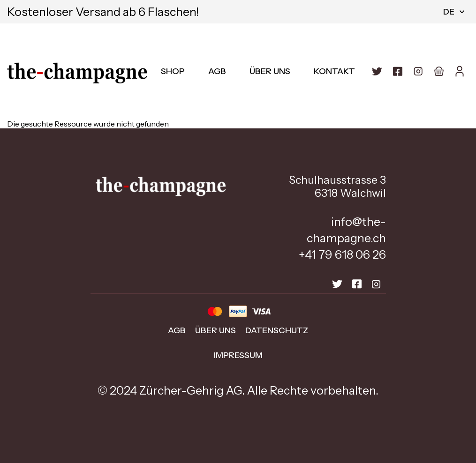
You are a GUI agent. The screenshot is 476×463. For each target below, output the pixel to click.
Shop (173, 71)
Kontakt (334, 71)
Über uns (270, 71)
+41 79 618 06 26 (342, 254)
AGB (217, 71)
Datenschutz (277, 330)
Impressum (238, 355)
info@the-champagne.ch (346, 230)
